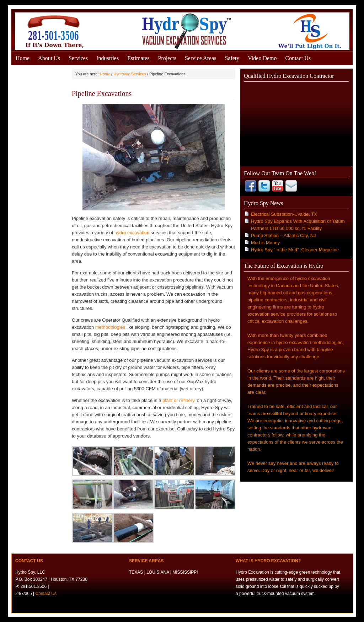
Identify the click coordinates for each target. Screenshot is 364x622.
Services (78, 58)
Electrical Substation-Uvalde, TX (284, 214)
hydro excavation (132, 233)
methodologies (111, 327)
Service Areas (200, 58)
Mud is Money (265, 243)
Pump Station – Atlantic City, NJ (283, 235)
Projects (167, 58)
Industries (108, 58)
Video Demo (262, 58)
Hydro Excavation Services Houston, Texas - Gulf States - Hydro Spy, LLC (182, 29)
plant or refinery (178, 400)
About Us (49, 58)
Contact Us (298, 58)
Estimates (138, 58)
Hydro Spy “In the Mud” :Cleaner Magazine (295, 250)
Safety (232, 58)
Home (23, 58)
